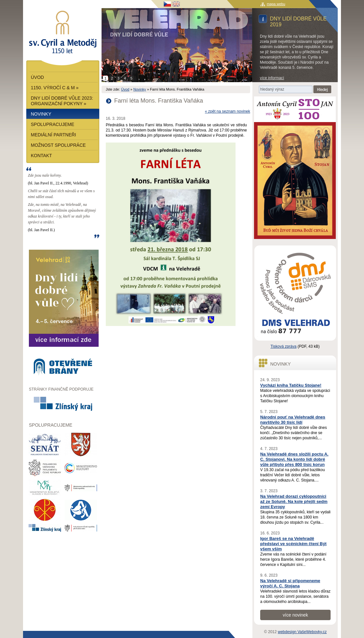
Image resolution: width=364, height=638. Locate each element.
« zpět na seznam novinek (228, 111)
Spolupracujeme (53, 124)
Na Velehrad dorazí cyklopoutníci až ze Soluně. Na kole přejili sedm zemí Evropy (294, 501)
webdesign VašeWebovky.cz (302, 632)
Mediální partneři (54, 135)
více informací (272, 78)
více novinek (296, 615)
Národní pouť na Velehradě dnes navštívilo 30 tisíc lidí (293, 420)
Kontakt (41, 156)
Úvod (125, 89)
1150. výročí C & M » (55, 88)
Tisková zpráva (284, 346)
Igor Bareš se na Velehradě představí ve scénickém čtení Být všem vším (293, 544)
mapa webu (276, 4)
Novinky (140, 89)
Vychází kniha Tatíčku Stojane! (291, 385)
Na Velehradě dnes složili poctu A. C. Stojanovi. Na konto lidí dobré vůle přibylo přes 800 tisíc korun (294, 459)
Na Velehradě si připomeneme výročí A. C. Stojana (290, 583)
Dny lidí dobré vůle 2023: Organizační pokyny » (62, 101)
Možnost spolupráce (58, 145)
